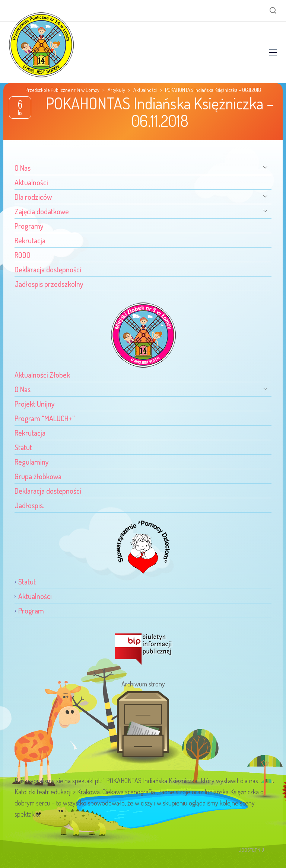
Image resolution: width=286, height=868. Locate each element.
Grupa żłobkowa (38, 476)
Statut (23, 447)
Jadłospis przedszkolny (49, 284)
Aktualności (31, 182)
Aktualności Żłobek (42, 375)
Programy (29, 226)
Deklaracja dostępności (48, 269)
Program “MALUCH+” (45, 418)
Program (31, 611)
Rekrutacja (30, 240)
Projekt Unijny (35, 404)
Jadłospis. (29, 505)
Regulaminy (32, 462)
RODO (23, 255)
